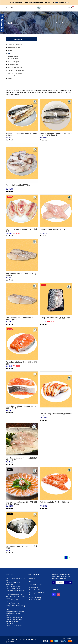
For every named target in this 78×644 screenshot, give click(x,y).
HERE (56, 2)
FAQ (31, 581)
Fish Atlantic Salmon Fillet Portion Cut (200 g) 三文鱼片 (21, 407)
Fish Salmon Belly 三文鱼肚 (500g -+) (54, 502)
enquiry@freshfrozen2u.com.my (15, 612)
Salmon (10, 50)
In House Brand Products (16, 67)
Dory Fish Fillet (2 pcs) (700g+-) (52, 229)
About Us (32, 579)
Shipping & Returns (36, 584)
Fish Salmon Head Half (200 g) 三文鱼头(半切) (21, 547)
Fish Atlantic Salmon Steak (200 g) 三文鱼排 (21, 363)
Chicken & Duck (13, 65)
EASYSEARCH (11, 642)
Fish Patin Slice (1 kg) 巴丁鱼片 (18, 185)
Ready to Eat (12, 76)
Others (10, 79)
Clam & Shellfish (13, 59)
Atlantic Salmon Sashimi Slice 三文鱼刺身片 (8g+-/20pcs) (21, 503)
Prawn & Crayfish (13, 56)
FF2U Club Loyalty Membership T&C (35, 599)
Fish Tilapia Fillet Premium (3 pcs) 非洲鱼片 (21, 230)
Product (65, 23)
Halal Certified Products (16, 70)
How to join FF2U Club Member (37, 594)
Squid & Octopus (13, 62)
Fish (71, 23)
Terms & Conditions (36, 590)
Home (58, 23)
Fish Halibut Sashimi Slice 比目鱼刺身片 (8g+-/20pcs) (21, 459)
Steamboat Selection (15, 73)
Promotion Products (14, 48)
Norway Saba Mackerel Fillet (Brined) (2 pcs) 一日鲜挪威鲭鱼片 (56, 134)
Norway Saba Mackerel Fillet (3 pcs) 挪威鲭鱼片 (21, 134)
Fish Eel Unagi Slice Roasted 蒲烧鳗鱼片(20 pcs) (56, 415)
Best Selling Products (15, 45)
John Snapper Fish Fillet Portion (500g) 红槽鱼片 (21, 274)
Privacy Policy (34, 587)
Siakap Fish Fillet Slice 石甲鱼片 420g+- (55, 318)
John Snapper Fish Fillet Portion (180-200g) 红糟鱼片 (21, 319)
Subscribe (68, 582)
